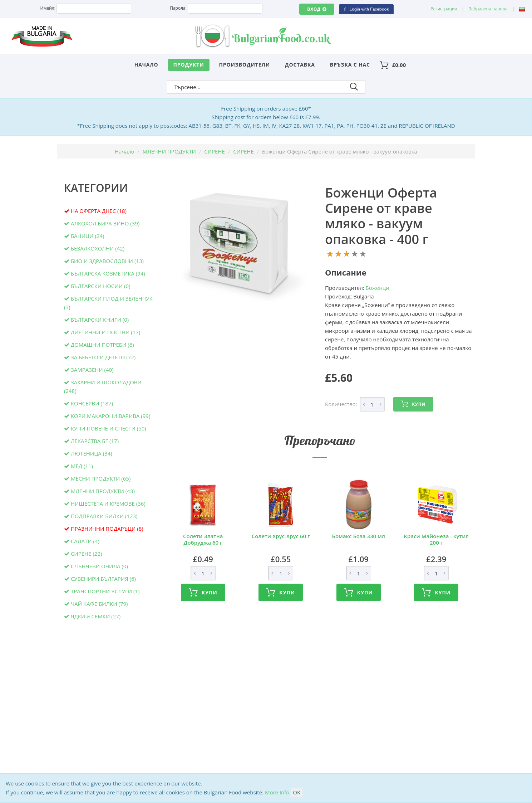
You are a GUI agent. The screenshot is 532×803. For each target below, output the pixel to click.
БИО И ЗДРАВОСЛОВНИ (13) (107, 261)
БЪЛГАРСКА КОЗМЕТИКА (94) (108, 273)
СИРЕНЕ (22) (87, 554)
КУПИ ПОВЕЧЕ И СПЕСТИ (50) (109, 428)
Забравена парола (488, 9)
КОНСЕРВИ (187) (92, 403)
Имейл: (48, 8)
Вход (317, 9)
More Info (277, 792)
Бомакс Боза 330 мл (359, 536)
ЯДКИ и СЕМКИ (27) (96, 616)
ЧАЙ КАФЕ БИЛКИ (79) (99, 604)
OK (297, 792)
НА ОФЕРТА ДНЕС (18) (99, 211)
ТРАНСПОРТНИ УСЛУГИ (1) (105, 591)
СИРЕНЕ (215, 151)
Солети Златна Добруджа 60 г (203, 539)
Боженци (378, 288)
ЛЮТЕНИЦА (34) (92, 453)
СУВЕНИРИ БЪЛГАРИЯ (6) (103, 579)
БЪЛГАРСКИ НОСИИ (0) (101, 286)
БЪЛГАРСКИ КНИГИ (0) (100, 320)
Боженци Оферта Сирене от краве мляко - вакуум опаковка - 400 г (381, 216)
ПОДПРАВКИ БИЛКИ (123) (104, 516)
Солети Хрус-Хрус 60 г (281, 536)
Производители (245, 65)
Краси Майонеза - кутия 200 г (437, 539)
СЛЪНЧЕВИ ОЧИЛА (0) (99, 566)
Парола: (178, 8)
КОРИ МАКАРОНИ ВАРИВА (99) (110, 416)
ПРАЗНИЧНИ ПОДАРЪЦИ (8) (107, 529)
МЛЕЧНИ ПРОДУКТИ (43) (103, 491)
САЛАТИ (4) (85, 541)
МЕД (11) (82, 466)
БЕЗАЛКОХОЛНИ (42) (98, 248)
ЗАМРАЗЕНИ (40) (92, 370)
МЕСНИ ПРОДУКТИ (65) (101, 478)
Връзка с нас (350, 65)
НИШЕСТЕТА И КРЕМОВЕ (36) (108, 503)
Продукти (189, 65)
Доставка (300, 65)
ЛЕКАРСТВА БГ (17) (95, 441)
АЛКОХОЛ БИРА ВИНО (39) (105, 223)
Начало (146, 65)
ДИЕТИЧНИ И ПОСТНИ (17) (105, 332)
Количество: (341, 404)
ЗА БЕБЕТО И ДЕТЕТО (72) (103, 357)
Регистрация (444, 9)
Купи (413, 404)
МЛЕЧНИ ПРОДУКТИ (169, 151)
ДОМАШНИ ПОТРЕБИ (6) (102, 345)
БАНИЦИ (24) (87, 236)
